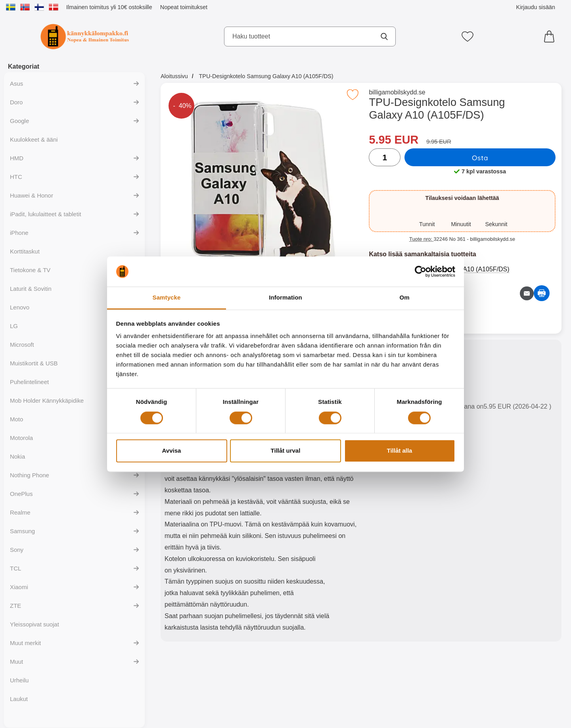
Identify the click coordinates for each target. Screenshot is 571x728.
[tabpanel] (261, 492)
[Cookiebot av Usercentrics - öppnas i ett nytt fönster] (421, 271)
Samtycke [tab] (167, 298)
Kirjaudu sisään (536, 7)
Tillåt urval (286, 451)
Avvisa (172, 451)
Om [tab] (404, 298)
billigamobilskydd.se (397, 92)
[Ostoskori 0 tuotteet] (551, 36)
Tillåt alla (400, 451)
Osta (480, 158)
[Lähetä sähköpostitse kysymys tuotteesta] (527, 293)
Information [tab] (285, 298)
